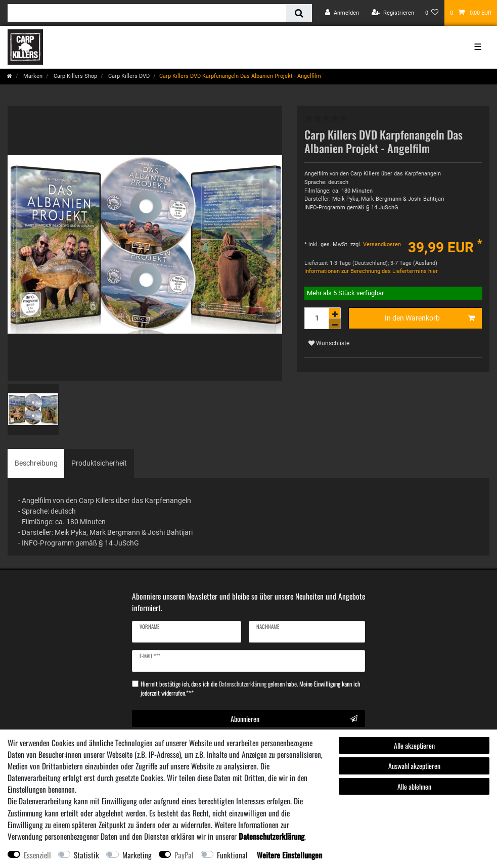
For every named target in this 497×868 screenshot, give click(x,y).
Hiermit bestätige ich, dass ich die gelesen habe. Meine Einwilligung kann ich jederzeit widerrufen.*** (250, 689)
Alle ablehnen (414, 786)
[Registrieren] (393, 13)
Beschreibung (36, 463)
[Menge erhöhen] (335, 313)
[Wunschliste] (432, 13)
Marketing (137, 855)
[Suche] (299, 13)
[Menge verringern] (335, 324)
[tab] (36, 463)
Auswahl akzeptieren (414, 766)
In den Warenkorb (430, 318)
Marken (32, 76)
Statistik (86, 855)
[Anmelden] (342, 13)
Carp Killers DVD (128, 76)
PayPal (184, 855)
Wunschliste (329, 343)
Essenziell (37, 855)
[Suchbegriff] (147, 13)
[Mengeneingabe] (317, 318)
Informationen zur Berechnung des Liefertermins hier (371, 271)
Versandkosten (381, 244)
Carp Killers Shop (75, 76)
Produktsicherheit (99, 463)
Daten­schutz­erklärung (272, 836)
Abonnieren (294, 719)
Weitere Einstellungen (289, 855)
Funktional (232, 855)
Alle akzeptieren (414, 745)
